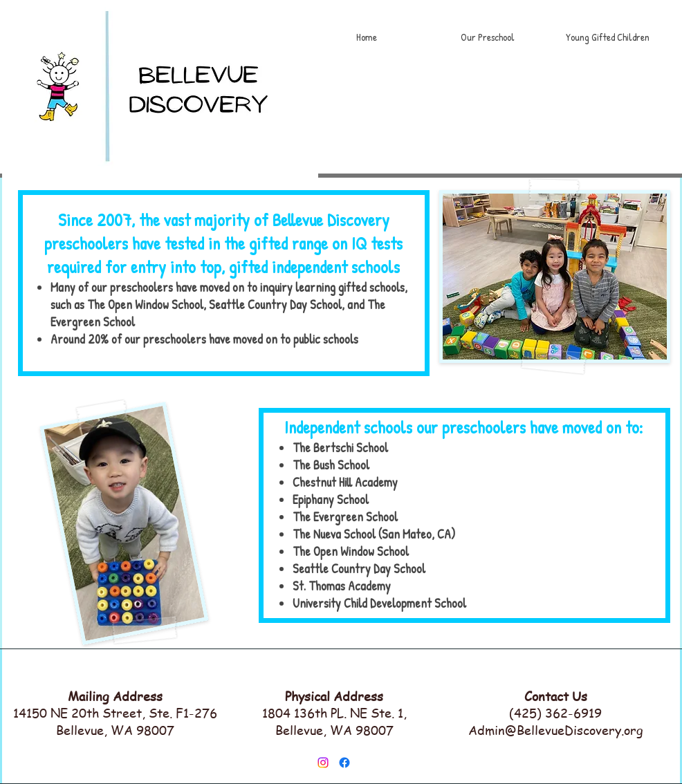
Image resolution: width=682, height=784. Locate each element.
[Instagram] (323, 763)
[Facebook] (344, 763)
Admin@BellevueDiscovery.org (556, 730)
